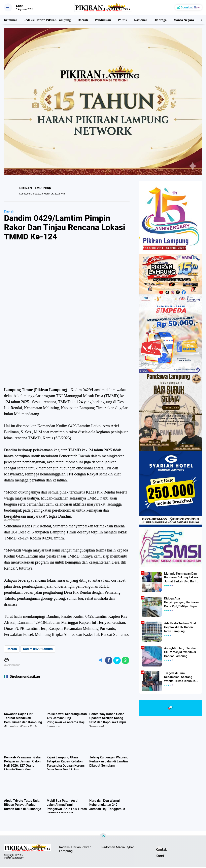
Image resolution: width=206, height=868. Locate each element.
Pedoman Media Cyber (118, 848)
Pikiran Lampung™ (14, 859)
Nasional (140, 19)
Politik (122, 19)
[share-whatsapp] (125, 661)
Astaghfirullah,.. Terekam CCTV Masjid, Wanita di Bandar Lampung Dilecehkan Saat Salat (180, 652)
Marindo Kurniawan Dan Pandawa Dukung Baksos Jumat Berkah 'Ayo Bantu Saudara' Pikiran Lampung (181, 577)
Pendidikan (102, 19)
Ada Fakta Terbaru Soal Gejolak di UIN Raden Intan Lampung (181, 627)
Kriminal (10, 19)
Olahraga (159, 19)
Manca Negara (183, 19)
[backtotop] (103, 837)
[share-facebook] (107, 661)
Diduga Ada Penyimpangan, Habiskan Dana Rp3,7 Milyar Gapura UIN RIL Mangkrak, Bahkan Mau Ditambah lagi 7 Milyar (182, 602)
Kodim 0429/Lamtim (38, 649)
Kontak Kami (159, 851)
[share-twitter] (116, 661)
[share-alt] (98, 661)
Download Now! (191, 7)
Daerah (82, 19)
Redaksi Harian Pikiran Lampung (47, 19)
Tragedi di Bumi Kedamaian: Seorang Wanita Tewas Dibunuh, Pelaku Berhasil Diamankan (182, 677)
